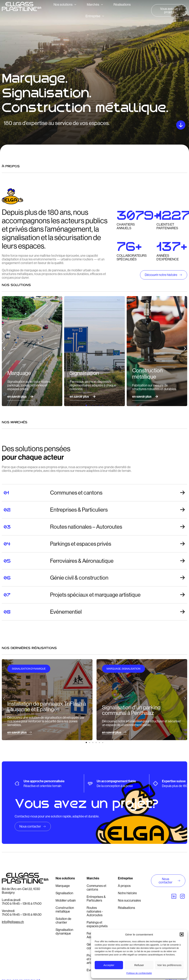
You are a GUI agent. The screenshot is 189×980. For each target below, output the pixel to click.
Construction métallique (65, 910)
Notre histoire (127, 893)
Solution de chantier (63, 921)
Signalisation (64, 893)
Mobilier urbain (66, 900)
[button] (182, 934)
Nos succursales (129, 900)
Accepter (109, 965)
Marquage (63, 886)
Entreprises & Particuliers (96, 899)
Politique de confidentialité (139, 973)
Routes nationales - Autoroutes (95, 911)
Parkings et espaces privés (97, 924)
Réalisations (126, 908)
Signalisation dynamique (64, 932)
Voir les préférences (169, 965)
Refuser (139, 965)
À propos (124, 886)
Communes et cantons (97, 888)
